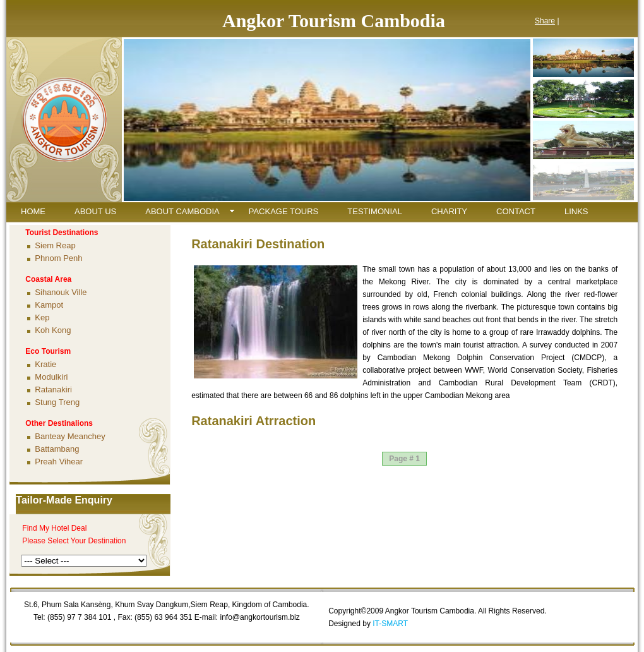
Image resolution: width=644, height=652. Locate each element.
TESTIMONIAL (375, 211)
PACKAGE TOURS (284, 211)
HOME (33, 211)
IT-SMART (390, 624)
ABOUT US (95, 211)
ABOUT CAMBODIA (182, 211)
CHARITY (449, 211)
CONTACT (516, 211)
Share (545, 21)
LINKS (576, 211)
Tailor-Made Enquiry (64, 500)
